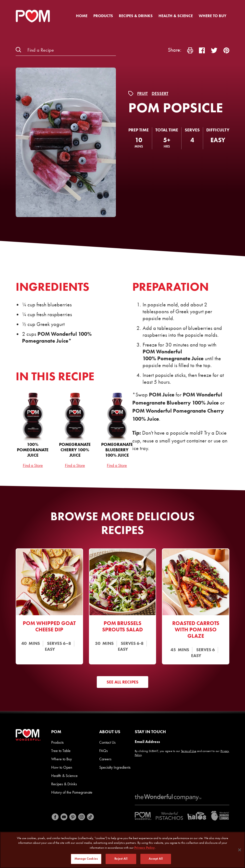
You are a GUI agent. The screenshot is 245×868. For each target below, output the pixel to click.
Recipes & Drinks (136, 16)
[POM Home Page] (33, 16)
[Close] (240, 850)
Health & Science (176, 16)
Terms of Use (189, 751)
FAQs (104, 751)
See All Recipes (122, 682)
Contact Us (107, 742)
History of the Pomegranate (72, 792)
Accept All (156, 859)
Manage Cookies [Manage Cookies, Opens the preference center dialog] (86, 859)
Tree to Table (61, 751)
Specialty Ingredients (115, 767)
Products (103, 16)
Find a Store (33, 465)
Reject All (121, 859)
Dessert (160, 93)
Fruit (142, 93)
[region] (122, 850)
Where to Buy (213, 16)
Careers (105, 759)
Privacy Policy (145, 848)
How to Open (62, 767)
